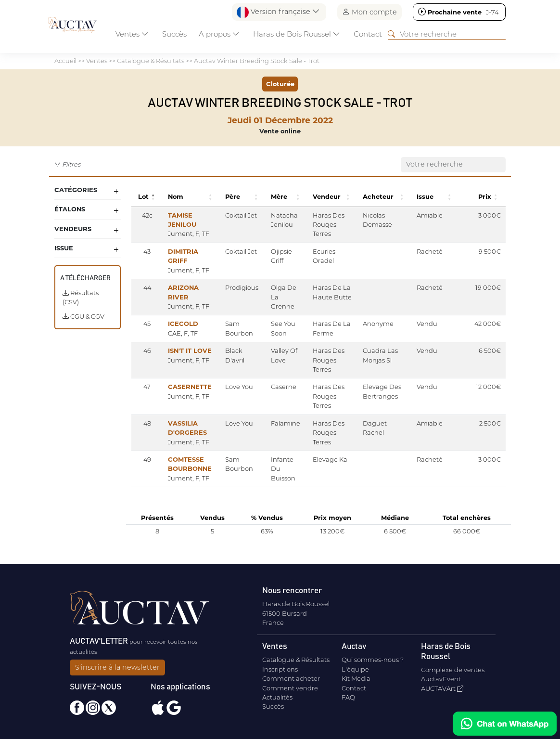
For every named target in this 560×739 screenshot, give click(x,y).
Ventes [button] (132, 34)
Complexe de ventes (453, 666)
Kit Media (356, 675)
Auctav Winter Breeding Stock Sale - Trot (257, 61)
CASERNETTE (188, 377)
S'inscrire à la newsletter (117, 664)
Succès (174, 34)
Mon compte (369, 12)
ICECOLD (181, 324)
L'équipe (355, 666)
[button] (153, 197)
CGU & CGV (83, 316)
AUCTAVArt (442, 685)
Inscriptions (280, 666)
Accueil (65, 61)
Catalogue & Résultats (151, 61)
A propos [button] (219, 34)
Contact (368, 34)
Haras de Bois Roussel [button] (297, 34)
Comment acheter (291, 675)
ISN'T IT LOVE (188, 350)
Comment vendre (290, 685)
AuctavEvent (441, 675)
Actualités (277, 694)
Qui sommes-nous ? (373, 656)
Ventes (97, 61)
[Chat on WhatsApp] (505, 724)
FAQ (348, 694)
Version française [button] (278, 12)
